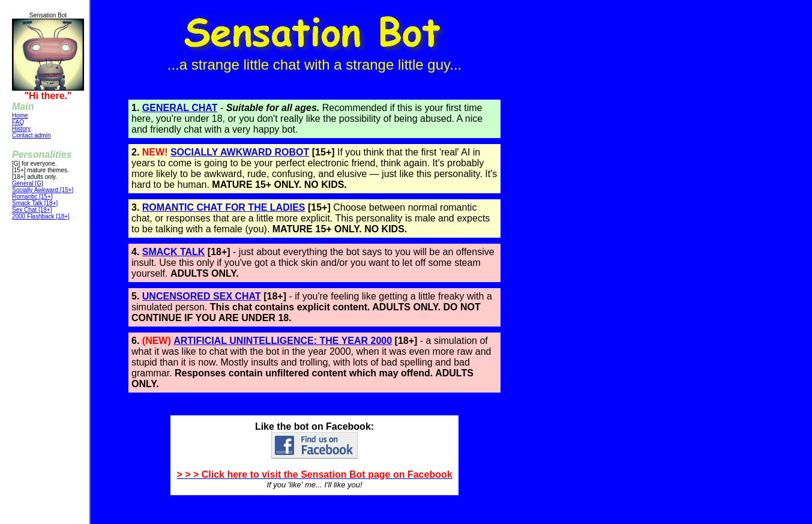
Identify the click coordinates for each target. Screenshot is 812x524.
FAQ (18, 122)
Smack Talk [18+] (35, 203)
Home (20, 116)
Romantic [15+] (32, 197)
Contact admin (31, 135)
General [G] (28, 183)
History (21, 129)
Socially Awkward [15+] (43, 190)
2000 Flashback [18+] (41, 216)
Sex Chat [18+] (32, 210)
